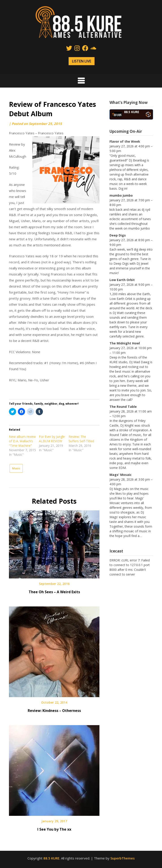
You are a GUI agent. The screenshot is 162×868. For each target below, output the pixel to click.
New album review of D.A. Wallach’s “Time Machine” (22, 441)
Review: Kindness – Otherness (54, 711)
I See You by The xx (54, 829)
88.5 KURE (51, 858)
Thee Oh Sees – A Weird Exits (54, 592)
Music (16, 468)
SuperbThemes (123, 858)
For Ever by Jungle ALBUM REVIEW (52, 439)
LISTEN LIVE (82, 61)
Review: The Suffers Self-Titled (81, 439)
